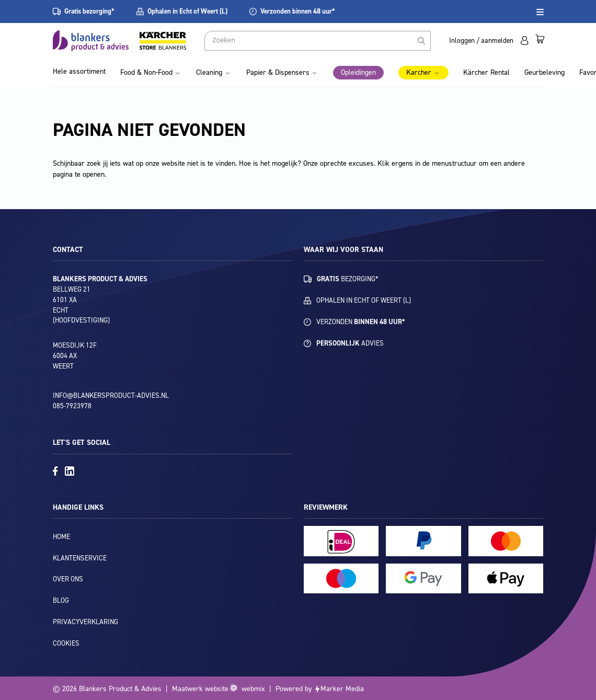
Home (61, 537)
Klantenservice (80, 558)
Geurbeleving (545, 72)
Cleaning (209, 72)
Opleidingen (358, 72)
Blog (61, 600)
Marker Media (342, 689)
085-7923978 (72, 406)
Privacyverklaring (85, 622)
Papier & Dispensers (278, 72)
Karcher (419, 72)
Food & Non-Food (146, 72)
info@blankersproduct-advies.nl (111, 395)
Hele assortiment (79, 71)
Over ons (68, 579)
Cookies (66, 643)
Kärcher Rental (486, 72)
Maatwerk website (200, 689)
